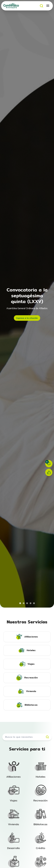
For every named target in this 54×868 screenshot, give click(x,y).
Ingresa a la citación (27, 318)
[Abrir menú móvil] (48, 6)
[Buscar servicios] (27, 737)
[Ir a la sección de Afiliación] (14, 770)
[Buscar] (42, 6)
